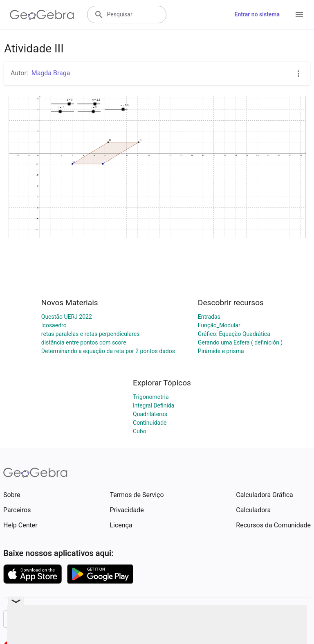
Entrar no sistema (257, 14)
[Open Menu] (299, 15)
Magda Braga (51, 73)
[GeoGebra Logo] (42, 15)
